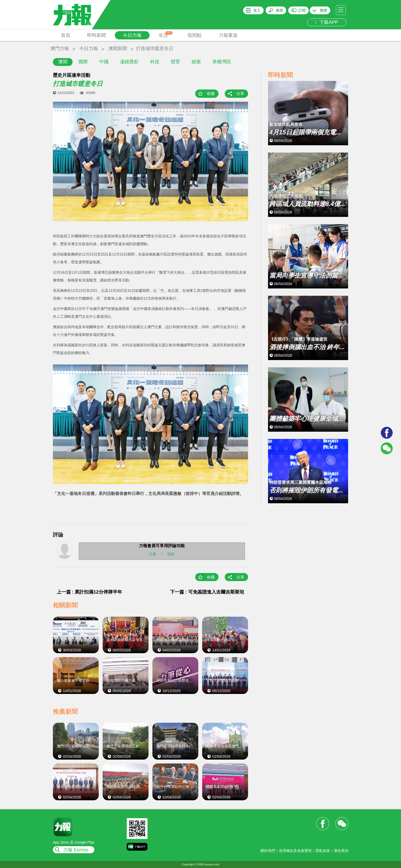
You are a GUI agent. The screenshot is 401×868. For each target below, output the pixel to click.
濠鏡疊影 (129, 62)
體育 (175, 62)
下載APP (327, 22)
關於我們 (268, 851)
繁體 (323, 10)
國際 (83, 62)
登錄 (171, 554)
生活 (166, 35)
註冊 (153, 554)
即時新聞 (96, 35)
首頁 (66, 35)
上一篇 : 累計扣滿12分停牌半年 (89, 592)
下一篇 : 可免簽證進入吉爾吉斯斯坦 (207, 592)
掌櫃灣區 (222, 62)
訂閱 (302, 10)
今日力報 (132, 35)
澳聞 (63, 62)
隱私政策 (323, 851)
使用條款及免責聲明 (295, 851)
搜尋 (279, 10)
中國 (104, 62)
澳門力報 (60, 49)
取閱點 (195, 35)
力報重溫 (228, 35)
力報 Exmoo (76, 850)
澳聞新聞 (118, 49)
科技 (155, 62)
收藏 (211, 94)
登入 (257, 10)
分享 (240, 94)
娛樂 (196, 62)
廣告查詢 (341, 851)
